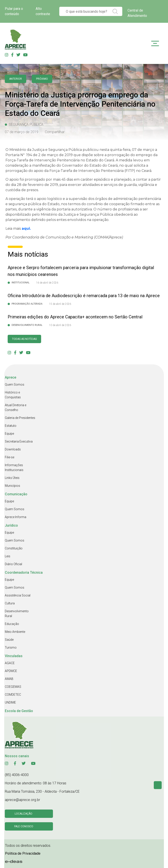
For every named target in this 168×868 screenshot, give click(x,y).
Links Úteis (12, 478)
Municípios (12, 486)
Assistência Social (18, 595)
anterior (16, 79)
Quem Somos (15, 385)
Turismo (11, 647)
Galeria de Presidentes (20, 418)
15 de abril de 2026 (60, 304)
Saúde (9, 640)
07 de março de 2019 (22, 132)
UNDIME (10, 702)
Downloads (13, 449)
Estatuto (11, 426)
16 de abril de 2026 (47, 283)
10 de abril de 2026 (60, 325)
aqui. (26, 228)
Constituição (14, 548)
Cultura (10, 603)
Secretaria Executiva (19, 441)
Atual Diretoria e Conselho (16, 408)
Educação (12, 624)
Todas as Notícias (24, 339)
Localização (24, 814)
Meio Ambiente (15, 632)
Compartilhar (55, 132)
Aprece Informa (16, 517)
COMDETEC (13, 695)
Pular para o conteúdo (14, 11)
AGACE (10, 663)
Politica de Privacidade (23, 853)
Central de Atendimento (137, 13)
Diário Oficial (13, 564)
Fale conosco (24, 826)
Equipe (9, 434)
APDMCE (11, 671)
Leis (8, 556)
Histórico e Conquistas (13, 395)
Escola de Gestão (19, 711)
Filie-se (10, 457)
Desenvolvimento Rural (17, 614)
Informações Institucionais (14, 468)
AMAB (9, 679)
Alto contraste (43, 11)
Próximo (42, 79)
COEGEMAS (13, 687)
